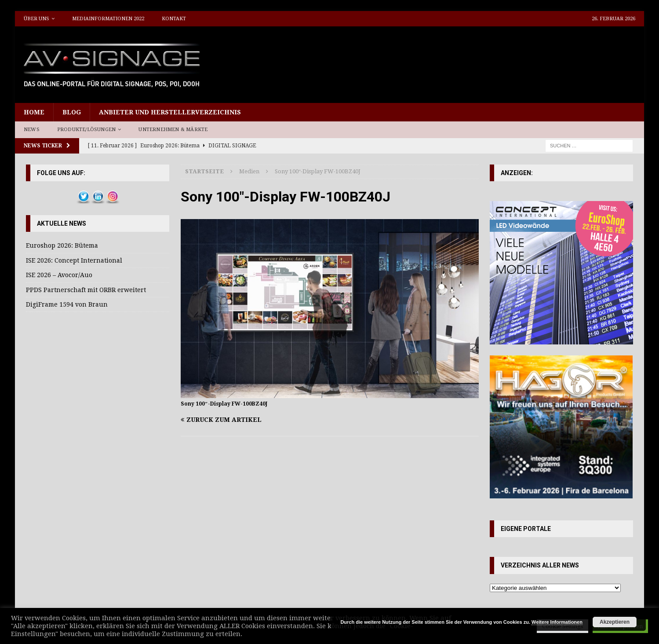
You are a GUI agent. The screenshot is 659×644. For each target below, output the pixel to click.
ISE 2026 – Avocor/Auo (59, 275)
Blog (72, 112)
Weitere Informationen (557, 622)
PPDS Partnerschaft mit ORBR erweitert (86, 290)
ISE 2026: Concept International (74, 260)
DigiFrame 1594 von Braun (67, 304)
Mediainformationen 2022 (108, 19)
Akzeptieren (615, 622)
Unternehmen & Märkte (173, 130)
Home (34, 112)
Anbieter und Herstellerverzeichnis (170, 112)
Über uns (36, 19)
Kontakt (174, 19)
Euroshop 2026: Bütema (62, 245)
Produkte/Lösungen (86, 130)
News (32, 130)
